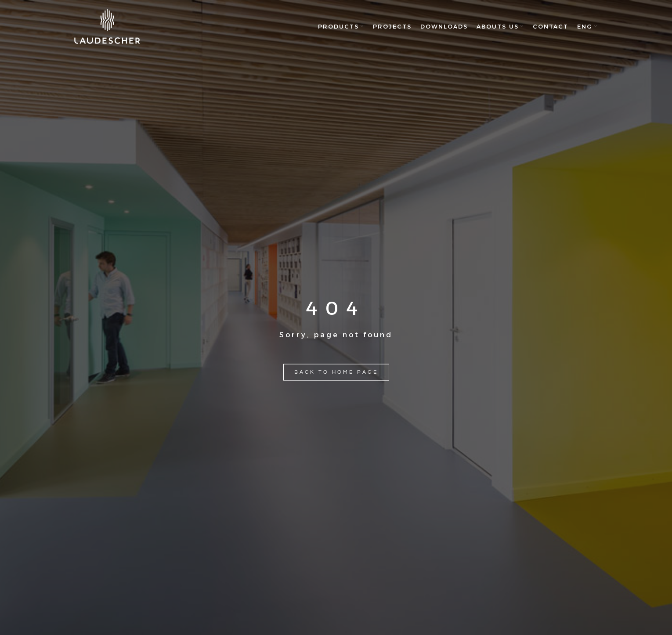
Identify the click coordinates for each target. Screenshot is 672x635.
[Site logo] (107, 26)
